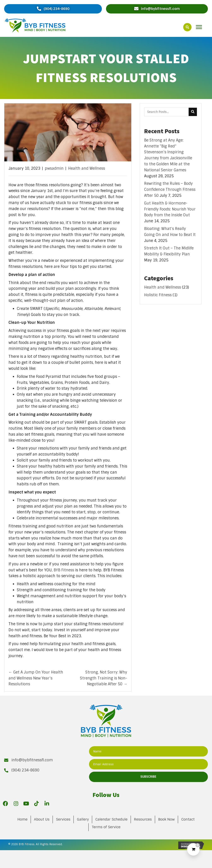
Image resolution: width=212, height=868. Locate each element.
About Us (42, 819)
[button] (53, 9)
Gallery (83, 819)
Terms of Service (106, 827)
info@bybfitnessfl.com (32, 760)
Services (63, 819)
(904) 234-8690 (25, 770)
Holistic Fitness (158, 295)
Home (22, 819)
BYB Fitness (64, 570)
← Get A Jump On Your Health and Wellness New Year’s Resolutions (36, 678)
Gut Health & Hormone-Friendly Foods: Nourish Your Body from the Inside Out (170, 209)
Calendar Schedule (111, 819)
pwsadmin (54, 168)
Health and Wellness (87, 168)
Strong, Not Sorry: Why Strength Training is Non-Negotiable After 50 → (104, 678)
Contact (188, 819)
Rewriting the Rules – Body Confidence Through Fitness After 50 (170, 190)
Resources (143, 819)
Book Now (166, 819)
